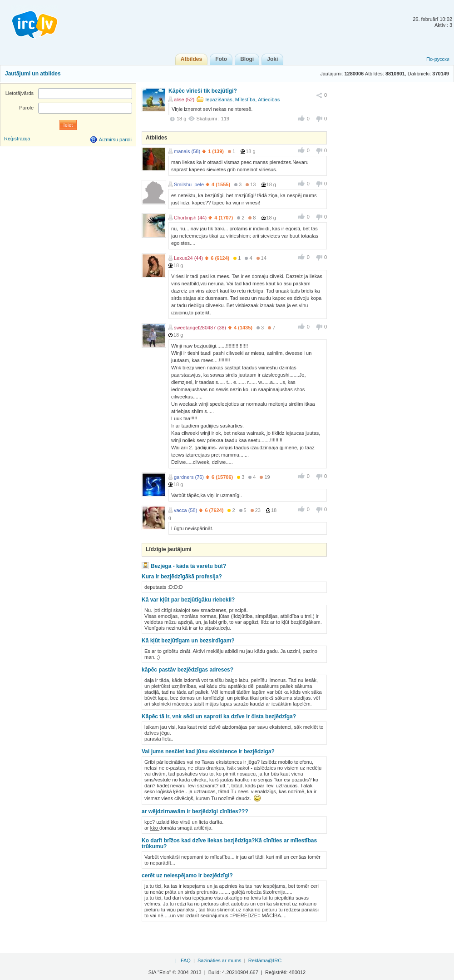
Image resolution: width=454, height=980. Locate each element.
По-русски (438, 59)
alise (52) (184, 99)
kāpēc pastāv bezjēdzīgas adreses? (188, 670)
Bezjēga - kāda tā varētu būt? (188, 566)
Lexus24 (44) (188, 258)
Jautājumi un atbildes (33, 74)
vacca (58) (185, 510)
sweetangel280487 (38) (200, 328)
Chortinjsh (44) (190, 218)
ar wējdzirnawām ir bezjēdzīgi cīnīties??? (195, 811)
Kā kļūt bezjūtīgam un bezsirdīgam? (188, 641)
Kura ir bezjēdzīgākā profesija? (182, 577)
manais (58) (187, 151)
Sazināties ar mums (220, 960)
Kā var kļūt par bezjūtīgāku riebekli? (188, 600)
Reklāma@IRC (265, 960)
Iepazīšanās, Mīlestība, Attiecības (242, 99)
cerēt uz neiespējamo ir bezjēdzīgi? (187, 876)
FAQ (186, 960)
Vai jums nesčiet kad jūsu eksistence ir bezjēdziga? (208, 751)
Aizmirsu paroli (115, 139)
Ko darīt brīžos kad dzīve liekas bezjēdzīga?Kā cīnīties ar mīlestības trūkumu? (229, 843)
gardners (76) (189, 477)
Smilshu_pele (189, 184)
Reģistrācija (17, 139)
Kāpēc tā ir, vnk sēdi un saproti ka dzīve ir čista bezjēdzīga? (219, 716)
